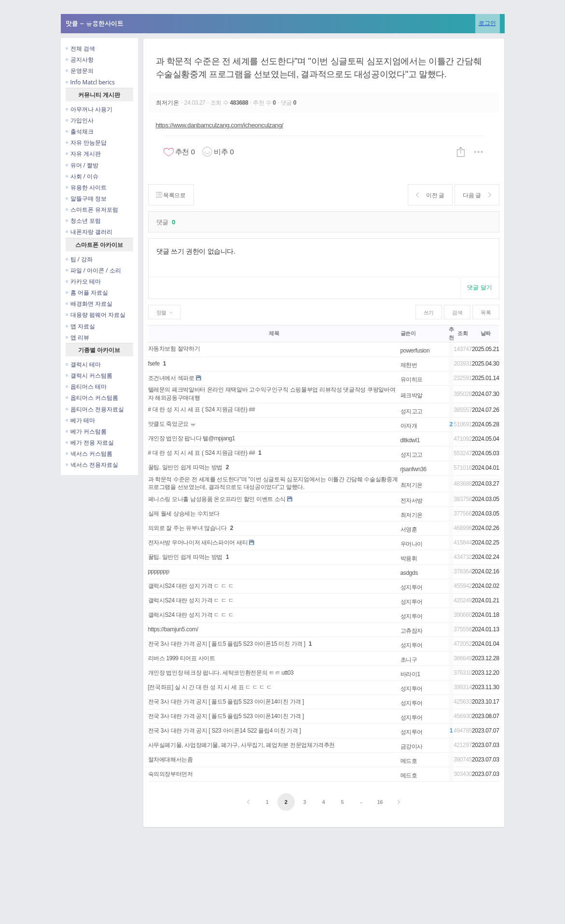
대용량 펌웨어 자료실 (96, 315)
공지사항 (80, 60)
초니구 (409, 660)
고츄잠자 (412, 631)
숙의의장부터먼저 (171, 774)
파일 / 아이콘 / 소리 (93, 270)
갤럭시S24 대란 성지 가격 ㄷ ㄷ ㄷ (191, 586)
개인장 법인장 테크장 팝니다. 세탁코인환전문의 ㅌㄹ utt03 (221, 673)
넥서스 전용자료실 (92, 465)
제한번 (409, 365)
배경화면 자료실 (89, 304)
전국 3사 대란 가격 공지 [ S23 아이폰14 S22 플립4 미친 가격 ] (225, 731)
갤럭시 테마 (83, 364)
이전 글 (430, 195)
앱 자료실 (80, 326)
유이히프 (412, 380)
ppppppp (159, 571)
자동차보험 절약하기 (174, 349)
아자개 (409, 426)
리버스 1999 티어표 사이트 (182, 658)
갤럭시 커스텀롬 (89, 375)
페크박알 (412, 395)
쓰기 (429, 313)
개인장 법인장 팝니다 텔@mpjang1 (192, 438)
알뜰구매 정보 (86, 198)
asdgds (409, 573)
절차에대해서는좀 (171, 760)
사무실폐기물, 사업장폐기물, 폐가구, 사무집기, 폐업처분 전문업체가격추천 (242, 745)
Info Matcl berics (90, 82)
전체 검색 (80, 48)
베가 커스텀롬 (86, 431)
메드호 (409, 761)
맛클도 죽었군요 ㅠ (172, 424)
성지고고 (412, 411)
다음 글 (477, 195)
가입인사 (80, 120)
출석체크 (80, 131)
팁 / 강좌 (79, 259)
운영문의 (80, 71)
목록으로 (171, 195)
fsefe (154, 364)
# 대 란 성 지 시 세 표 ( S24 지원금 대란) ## (202, 409)
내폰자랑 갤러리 (89, 232)
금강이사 (412, 747)
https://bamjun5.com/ (173, 629)
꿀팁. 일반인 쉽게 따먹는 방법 (186, 467)
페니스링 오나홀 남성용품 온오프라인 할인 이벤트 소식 (217, 499)
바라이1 (410, 674)
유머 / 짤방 (82, 165)
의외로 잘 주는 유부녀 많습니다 (187, 528)
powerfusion (415, 351)
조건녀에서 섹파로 (171, 378)
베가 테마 (80, 420)
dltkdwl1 (410, 440)
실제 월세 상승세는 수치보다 (184, 514)
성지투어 (412, 587)
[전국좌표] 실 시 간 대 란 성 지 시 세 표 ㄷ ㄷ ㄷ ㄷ (210, 687)
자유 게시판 (83, 154)
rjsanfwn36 (413, 469)
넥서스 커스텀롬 (89, 454)
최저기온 (168, 103)
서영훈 (409, 530)
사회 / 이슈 (82, 176)
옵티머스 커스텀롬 (92, 398)
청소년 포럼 (83, 221)
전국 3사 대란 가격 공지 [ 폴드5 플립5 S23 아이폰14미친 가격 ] (226, 702)
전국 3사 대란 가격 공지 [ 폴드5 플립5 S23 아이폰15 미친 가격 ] (227, 644)
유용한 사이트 (86, 187)
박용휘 (409, 558)
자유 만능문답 (86, 143)
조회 (462, 333)
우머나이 (412, 544)
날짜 (486, 333)
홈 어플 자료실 (87, 292)
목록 (486, 313)
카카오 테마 (83, 281)
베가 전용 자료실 (90, 442)
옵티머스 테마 (86, 387)
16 (380, 802)
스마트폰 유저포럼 (92, 210)
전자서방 (412, 501)
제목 (274, 333)
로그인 (487, 23)
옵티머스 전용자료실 (95, 409)
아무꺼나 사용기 (89, 109)
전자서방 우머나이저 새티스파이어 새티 (198, 543)
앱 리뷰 (77, 337)
